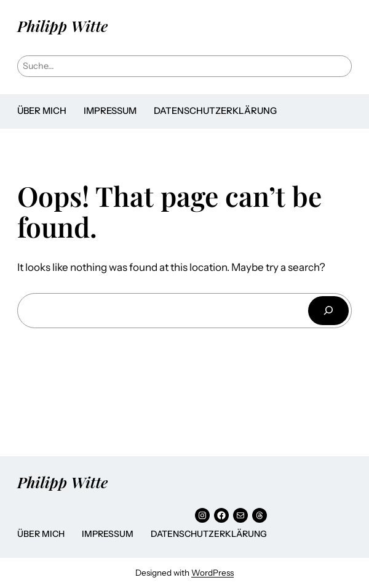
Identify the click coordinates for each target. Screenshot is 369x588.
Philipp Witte (62, 26)
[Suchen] (328, 311)
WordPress (212, 573)
